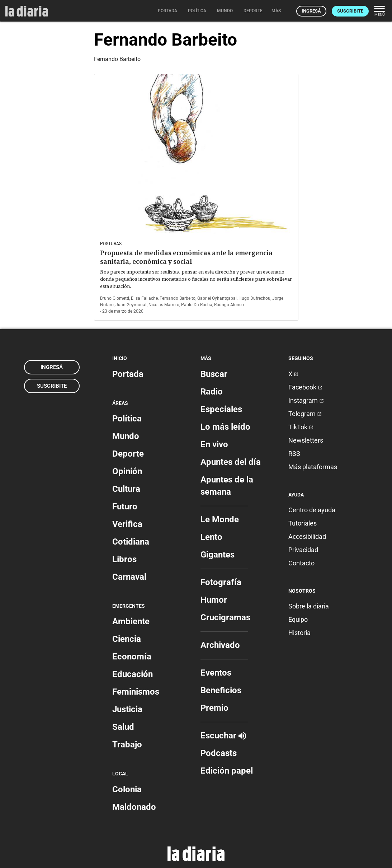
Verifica (127, 524)
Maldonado (134, 807)
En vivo (214, 444)
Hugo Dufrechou (254, 298)
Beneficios (221, 690)
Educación (133, 674)
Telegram (305, 414)
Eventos (216, 673)
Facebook (305, 387)
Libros (124, 559)
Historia (299, 633)
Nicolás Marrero (164, 305)
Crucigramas (225, 617)
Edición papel (227, 771)
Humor (214, 600)
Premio (214, 708)
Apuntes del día (231, 462)
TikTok (301, 427)
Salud (123, 727)
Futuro (125, 507)
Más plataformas (313, 467)
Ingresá (311, 11)
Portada (128, 374)
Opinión (127, 471)
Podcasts (219, 753)
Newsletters (306, 440)
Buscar (214, 374)
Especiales (221, 409)
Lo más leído (225, 427)
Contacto (301, 563)
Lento (211, 537)
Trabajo (127, 745)
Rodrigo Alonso (229, 305)
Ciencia (127, 639)
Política (127, 419)
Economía (132, 657)
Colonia (127, 789)
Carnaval (129, 577)
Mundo (126, 436)
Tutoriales (303, 523)
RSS (294, 454)
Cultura (126, 489)
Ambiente (131, 621)
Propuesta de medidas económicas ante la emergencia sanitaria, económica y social (186, 257)
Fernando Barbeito (178, 298)
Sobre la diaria (309, 606)
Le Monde (220, 519)
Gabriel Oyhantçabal (217, 298)
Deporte (128, 454)
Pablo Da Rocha (197, 305)
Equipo (298, 619)
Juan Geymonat (131, 305)
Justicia (127, 709)
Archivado (220, 645)
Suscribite (350, 11)
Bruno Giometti (115, 298)
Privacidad (303, 550)
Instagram (306, 400)
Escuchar (223, 736)
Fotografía (221, 582)
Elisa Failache (144, 298)
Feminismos (136, 692)
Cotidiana (131, 542)
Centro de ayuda (312, 510)
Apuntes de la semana (227, 486)
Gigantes (218, 555)
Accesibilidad (307, 536)
